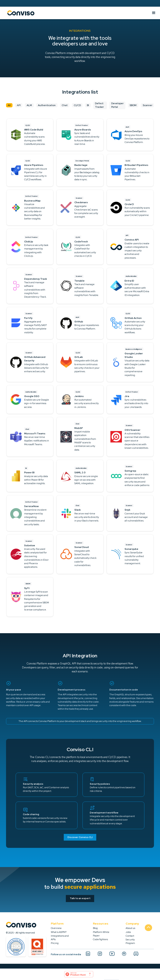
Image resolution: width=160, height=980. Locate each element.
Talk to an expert (80, 898)
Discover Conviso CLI (80, 837)
